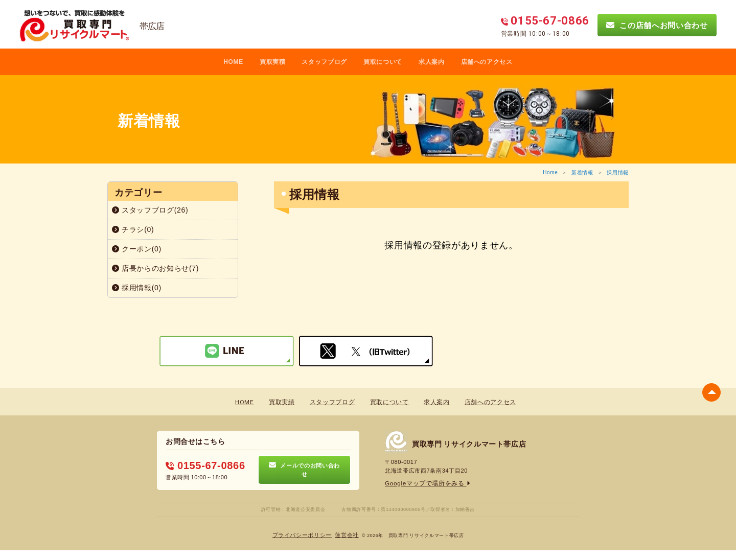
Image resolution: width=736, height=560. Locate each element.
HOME (233, 62)
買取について (383, 62)
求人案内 (432, 62)
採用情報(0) (137, 288)
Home (550, 172)
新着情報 (582, 172)
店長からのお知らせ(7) (155, 268)
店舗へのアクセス (487, 62)
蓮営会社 (344, 535)
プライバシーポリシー (303, 535)
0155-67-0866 (202, 465)
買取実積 (273, 62)
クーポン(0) (137, 249)
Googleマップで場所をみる (424, 483)
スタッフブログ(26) (150, 210)
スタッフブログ (324, 62)
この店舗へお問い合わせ (657, 25)
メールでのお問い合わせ (304, 470)
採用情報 (618, 172)
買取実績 (283, 402)
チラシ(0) (133, 229)
